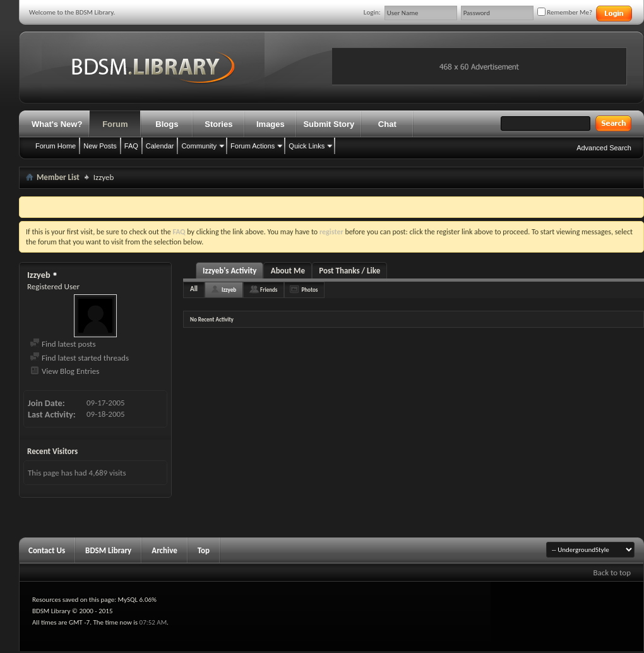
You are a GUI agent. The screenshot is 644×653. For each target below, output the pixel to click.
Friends (269, 290)
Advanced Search (604, 148)
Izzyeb (229, 290)
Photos (309, 290)
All (194, 289)
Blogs (167, 124)
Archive (164, 550)
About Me (288, 271)
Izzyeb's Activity (230, 271)
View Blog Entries (64, 371)
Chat (387, 124)
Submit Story (329, 124)
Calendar (160, 146)
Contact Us (47, 550)
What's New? (57, 124)
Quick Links (307, 146)
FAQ (131, 146)
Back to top (612, 572)
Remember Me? (565, 12)
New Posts (100, 146)
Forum (115, 124)
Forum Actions (253, 146)
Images (271, 124)
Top (204, 550)
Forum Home (56, 146)
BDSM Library (108, 550)
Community (199, 146)
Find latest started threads (79, 358)
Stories (218, 124)
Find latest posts (63, 344)
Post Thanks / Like (349, 271)
